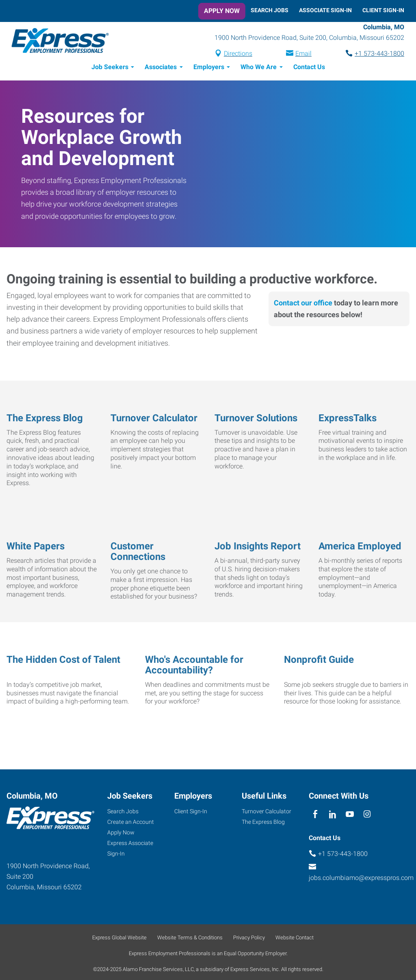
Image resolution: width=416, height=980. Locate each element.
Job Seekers (110, 68)
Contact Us (309, 68)
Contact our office (303, 304)
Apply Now (222, 11)
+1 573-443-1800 (379, 54)
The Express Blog (263, 823)
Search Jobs (270, 10)
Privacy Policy (249, 939)
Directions (238, 54)
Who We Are (259, 68)
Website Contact (295, 939)
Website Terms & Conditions (190, 939)
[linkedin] (333, 816)
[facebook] (315, 816)
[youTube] (350, 816)
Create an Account (131, 823)
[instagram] (367, 816)
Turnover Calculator (266, 812)
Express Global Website (119, 939)
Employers (209, 68)
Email (303, 54)
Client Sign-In (383, 10)
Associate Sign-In (325, 10)
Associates (161, 68)
